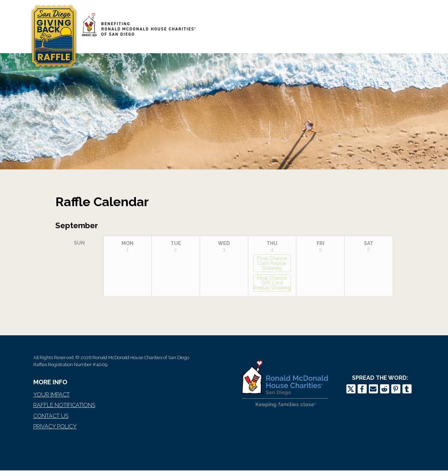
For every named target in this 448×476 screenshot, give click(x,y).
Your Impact (51, 395)
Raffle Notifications (64, 405)
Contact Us (51, 416)
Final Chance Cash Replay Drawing (272, 263)
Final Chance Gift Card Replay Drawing (272, 283)
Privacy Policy (55, 426)
